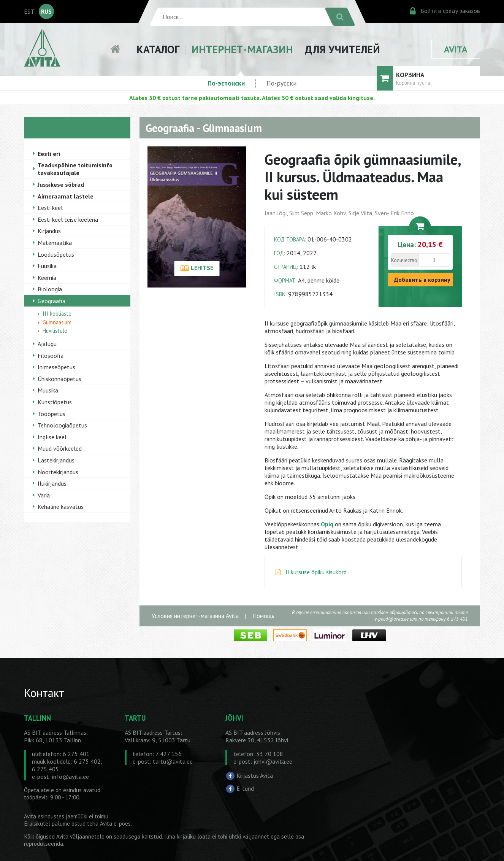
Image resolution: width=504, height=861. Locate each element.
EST (29, 11)
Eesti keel (50, 208)
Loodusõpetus (56, 254)
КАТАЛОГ (158, 49)
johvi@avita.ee (273, 761)
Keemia (47, 278)
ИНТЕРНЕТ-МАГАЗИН (242, 49)
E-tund (245, 788)
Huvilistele (55, 331)
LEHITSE (197, 268)
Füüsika (47, 266)
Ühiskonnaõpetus (59, 379)
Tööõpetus (52, 414)
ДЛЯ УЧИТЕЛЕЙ (342, 49)
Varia (44, 495)
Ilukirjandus (52, 483)
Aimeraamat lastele (66, 196)
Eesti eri (49, 154)
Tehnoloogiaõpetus (62, 425)
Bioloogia (50, 289)
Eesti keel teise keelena (68, 219)
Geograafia (52, 301)
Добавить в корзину (422, 280)
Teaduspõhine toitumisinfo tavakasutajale (75, 169)
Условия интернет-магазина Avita (195, 616)
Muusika (48, 390)
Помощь (263, 616)
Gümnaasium (57, 322)
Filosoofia (51, 356)
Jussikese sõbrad (61, 184)
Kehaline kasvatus (61, 507)
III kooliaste (57, 314)
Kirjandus (49, 231)
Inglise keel (52, 437)
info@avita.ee (71, 777)
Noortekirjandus (58, 472)
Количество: (405, 260)
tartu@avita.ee (173, 761)
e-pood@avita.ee (391, 619)
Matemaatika (55, 243)
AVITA (456, 49)
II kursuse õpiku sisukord (316, 572)
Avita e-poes (115, 824)
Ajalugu (47, 344)
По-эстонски (226, 83)
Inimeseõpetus (56, 367)
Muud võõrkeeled (60, 448)
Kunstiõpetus (55, 402)
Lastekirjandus (56, 460)
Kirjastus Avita (255, 775)
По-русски (281, 83)
